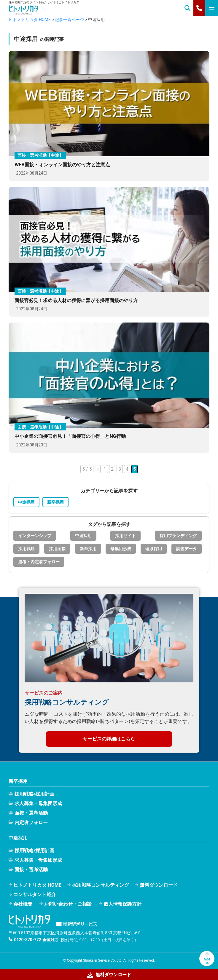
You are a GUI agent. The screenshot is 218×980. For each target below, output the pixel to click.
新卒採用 (55, 502)
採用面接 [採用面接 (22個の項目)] (57, 549)
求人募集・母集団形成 (38, 803)
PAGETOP (207, 958)
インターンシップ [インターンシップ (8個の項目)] (35, 536)
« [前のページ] (98, 469)
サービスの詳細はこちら (109, 739)
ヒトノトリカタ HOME (37, 885)
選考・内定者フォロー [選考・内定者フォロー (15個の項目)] (39, 562)
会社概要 (23, 904)
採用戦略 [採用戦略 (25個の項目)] (26, 549)
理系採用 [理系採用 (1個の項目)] (154, 549)
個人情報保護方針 (122, 904)
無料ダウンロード (159, 885)
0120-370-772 (27, 940)
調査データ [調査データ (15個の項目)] (187, 549)
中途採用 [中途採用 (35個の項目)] (83, 536)
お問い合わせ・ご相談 (68, 904)
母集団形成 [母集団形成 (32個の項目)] (121, 549)
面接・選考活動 (31, 813)
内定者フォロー (31, 822)
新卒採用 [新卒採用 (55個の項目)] (88, 549)
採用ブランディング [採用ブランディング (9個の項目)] (178, 536)
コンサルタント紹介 (35, 894)
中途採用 (26, 502)
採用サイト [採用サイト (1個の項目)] (125, 536)
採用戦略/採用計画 (34, 794)
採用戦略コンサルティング (101, 885)
